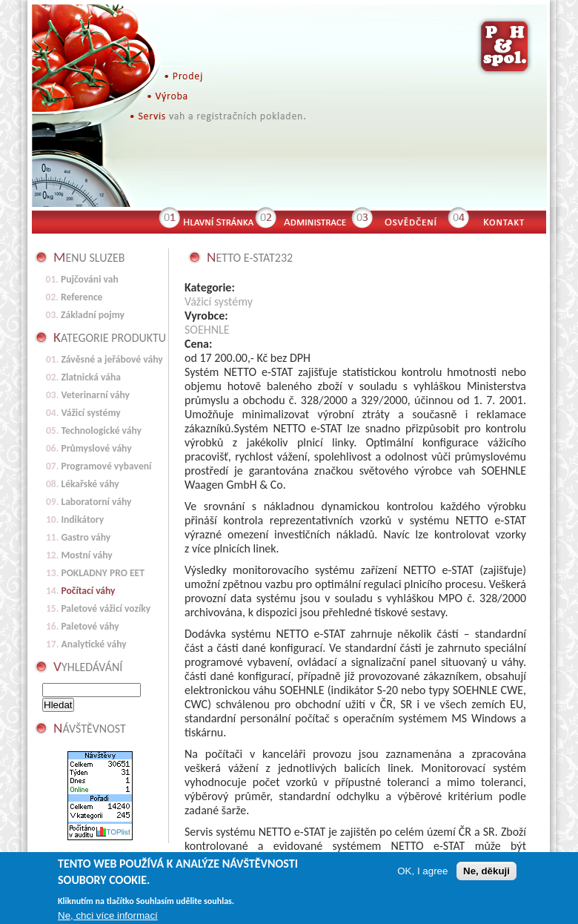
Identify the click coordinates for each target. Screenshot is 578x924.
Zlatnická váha (91, 377)
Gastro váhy (86, 537)
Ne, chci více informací (108, 917)
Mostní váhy (86, 555)
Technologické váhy (101, 430)
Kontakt (510, 220)
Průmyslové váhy (96, 448)
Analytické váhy (93, 644)
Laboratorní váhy (96, 502)
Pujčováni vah (90, 279)
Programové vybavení (106, 466)
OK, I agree (422, 873)
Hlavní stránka (217, 220)
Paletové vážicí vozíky (106, 608)
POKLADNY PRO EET (103, 573)
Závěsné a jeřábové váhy (112, 359)
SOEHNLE (207, 330)
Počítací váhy (88, 591)
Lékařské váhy (90, 484)
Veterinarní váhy (95, 395)
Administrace (313, 220)
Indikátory (82, 519)
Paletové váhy (90, 626)
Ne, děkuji (486, 873)
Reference (82, 297)
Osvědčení (410, 220)
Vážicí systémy (219, 301)
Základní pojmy (93, 315)
